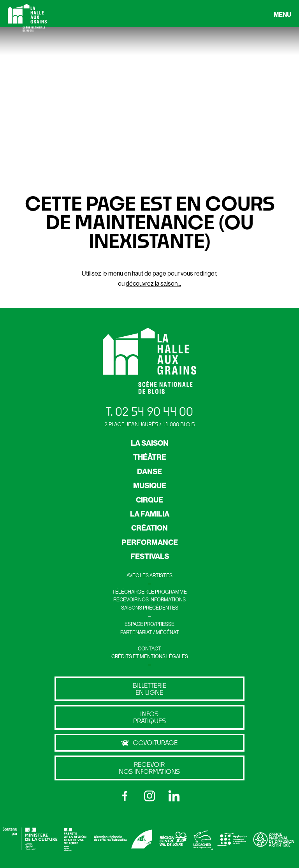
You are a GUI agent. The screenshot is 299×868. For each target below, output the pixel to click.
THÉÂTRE (150, 457)
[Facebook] (125, 796)
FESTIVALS (150, 556)
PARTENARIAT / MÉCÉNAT (150, 632)
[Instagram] (149, 796)
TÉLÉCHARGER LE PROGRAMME (149, 592)
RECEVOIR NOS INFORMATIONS (149, 599)
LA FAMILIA (150, 514)
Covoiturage (149, 743)
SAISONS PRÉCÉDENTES (150, 608)
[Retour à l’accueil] (27, 19)
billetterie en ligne (149, 689)
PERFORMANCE (150, 542)
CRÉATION (149, 528)
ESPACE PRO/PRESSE (149, 624)
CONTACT (149, 648)
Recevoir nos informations (149, 768)
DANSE (149, 471)
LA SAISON (150, 443)
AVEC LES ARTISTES (149, 575)
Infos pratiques (149, 717)
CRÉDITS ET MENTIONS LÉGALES (150, 656)
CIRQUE (149, 500)
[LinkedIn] (174, 796)
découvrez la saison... (153, 283)
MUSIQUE (150, 485)
